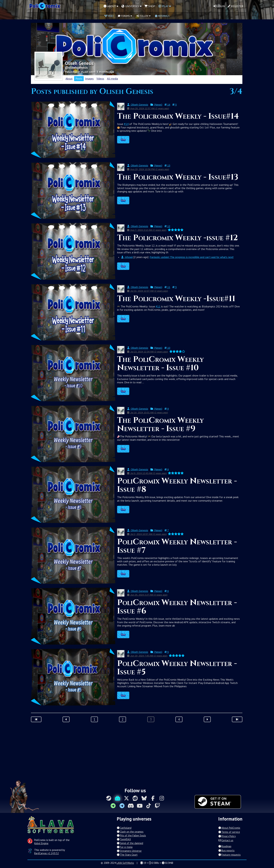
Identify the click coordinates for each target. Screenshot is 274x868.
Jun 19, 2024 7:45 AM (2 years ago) (147, 656)
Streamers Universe (129, 851)
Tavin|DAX (124, 839)
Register (235, 6)
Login (219, 6)
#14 (126, 124)
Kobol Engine (41, 843)
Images (89, 79)
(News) (156, 105)
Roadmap (225, 846)
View (123, 140)
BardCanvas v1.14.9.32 (46, 853)
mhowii (127, 257)
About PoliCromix (229, 828)
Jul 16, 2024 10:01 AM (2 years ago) (147, 413)
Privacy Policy (227, 836)
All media (112, 79)
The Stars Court (127, 855)
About (69, 79)
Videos (100, 79)
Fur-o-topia (125, 847)
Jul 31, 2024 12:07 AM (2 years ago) (147, 291)
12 (167, 226)
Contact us (226, 840)
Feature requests (229, 855)
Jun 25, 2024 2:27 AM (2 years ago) (147, 595)
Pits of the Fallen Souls (131, 835)
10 (167, 348)
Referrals (162, 16)
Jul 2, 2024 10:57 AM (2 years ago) (147, 534)
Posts (79, 79)
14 (167, 105)
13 (167, 166)
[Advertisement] (137, 754)
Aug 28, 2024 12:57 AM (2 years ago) (148, 108)
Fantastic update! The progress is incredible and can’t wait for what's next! (192, 257)
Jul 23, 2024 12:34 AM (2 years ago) (147, 352)
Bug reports (226, 850)
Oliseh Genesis (138, 105)
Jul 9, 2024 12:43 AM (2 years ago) (147, 473)
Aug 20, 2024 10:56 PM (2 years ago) (148, 169)
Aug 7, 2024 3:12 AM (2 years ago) (147, 230)
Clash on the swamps (130, 832)
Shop (150, 6)
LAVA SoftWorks (125, 863)
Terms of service (229, 832)
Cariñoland (124, 828)
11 (167, 287)
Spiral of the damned (130, 843)
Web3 (109, 16)
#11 (158, 306)
